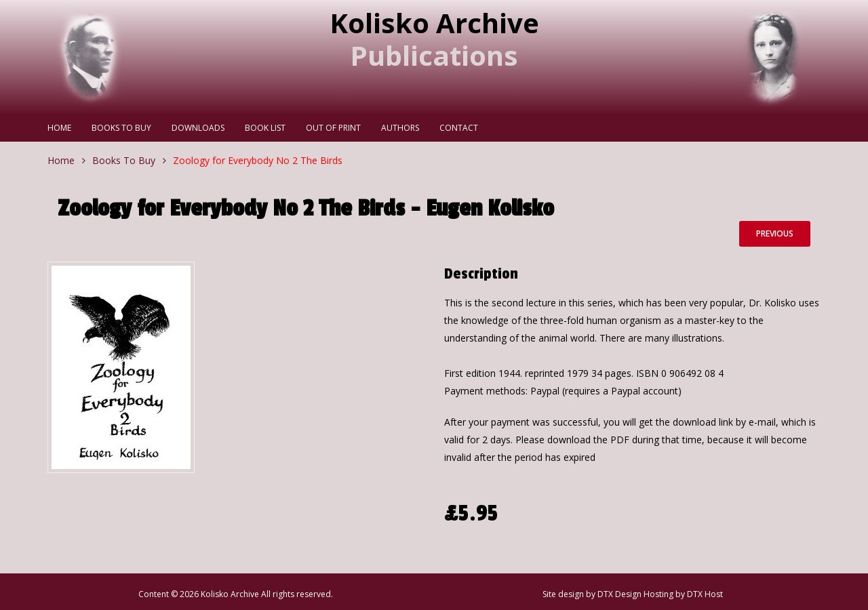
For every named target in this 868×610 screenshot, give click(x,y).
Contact (459, 128)
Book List (265, 128)
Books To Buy (121, 128)
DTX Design (619, 594)
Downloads (198, 128)
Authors (400, 128)
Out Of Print (333, 128)
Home (59, 128)
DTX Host (705, 594)
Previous (775, 233)
